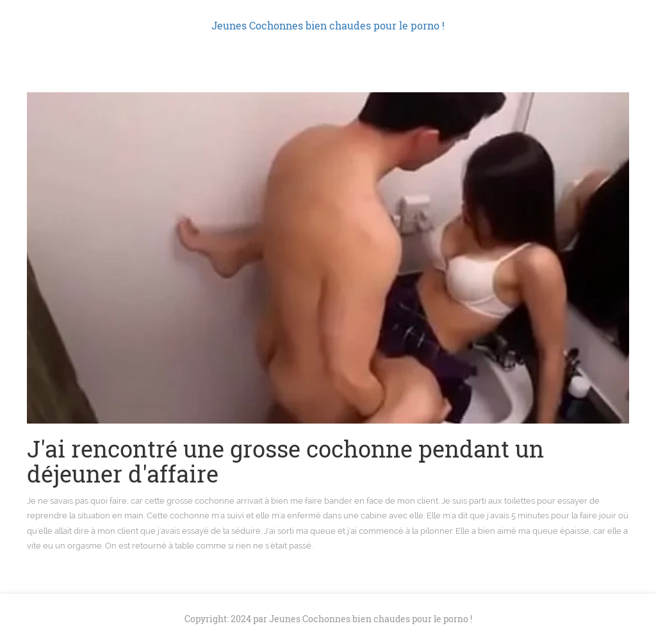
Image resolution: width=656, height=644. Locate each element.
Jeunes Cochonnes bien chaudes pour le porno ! (328, 25)
